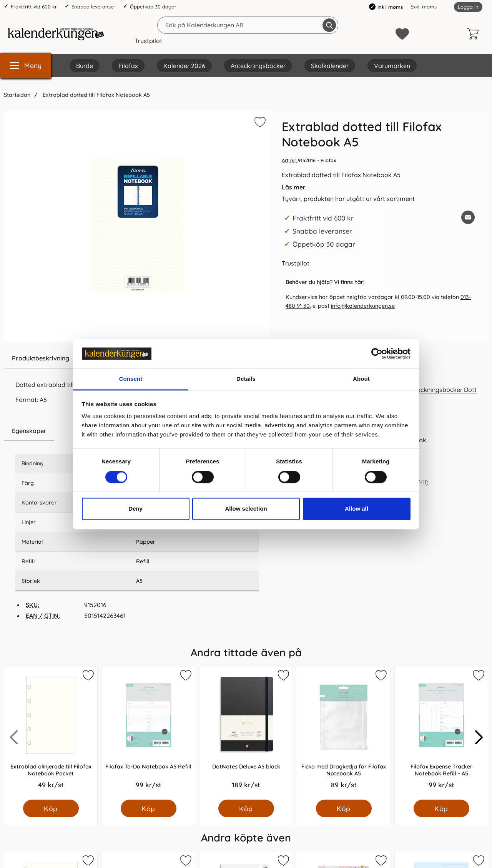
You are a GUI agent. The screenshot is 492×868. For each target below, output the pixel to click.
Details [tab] (246, 379)
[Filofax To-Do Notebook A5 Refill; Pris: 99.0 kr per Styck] (148, 733)
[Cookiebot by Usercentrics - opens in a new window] (377, 354)
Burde (85, 66)
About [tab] (361, 379)
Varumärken (392, 66)
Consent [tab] (131, 379)
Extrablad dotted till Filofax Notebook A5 (96, 95)
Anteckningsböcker (258, 66)
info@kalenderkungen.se (363, 306)
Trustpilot (148, 41)
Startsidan (17, 95)
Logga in (468, 7)
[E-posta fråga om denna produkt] (468, 217)
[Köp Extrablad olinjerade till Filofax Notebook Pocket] (51, 808)
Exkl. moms (424, 7)
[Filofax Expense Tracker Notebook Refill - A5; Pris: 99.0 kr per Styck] (441, 733)
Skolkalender (330, 66)
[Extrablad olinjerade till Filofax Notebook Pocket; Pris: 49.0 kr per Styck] (51, 733)
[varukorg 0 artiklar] (475, 34)
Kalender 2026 (184, 66)
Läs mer (294, 187)
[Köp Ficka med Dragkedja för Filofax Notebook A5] (344, 808)
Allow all (357, 509)
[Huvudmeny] (26, 66)
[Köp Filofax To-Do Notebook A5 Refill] (149, 808)
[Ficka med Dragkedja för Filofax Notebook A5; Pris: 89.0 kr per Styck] (344, 733)
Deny (135, 509)
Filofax (128, 66)
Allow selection (246, 509)
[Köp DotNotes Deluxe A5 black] (246, 808)
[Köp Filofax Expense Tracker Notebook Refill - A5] (441, 808)
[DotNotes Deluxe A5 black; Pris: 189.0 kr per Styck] (246, 733)
